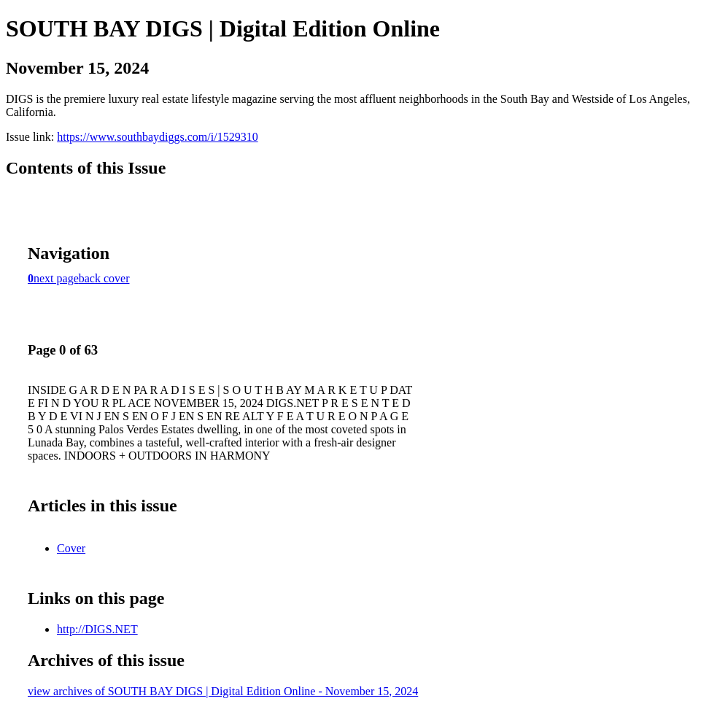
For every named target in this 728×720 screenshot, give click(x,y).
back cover (104, 278)
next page (56, 278)
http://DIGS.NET (97, 629)
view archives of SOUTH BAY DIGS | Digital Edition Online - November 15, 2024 (223, 691)
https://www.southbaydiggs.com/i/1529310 (157, 137)
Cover (71, 548)
